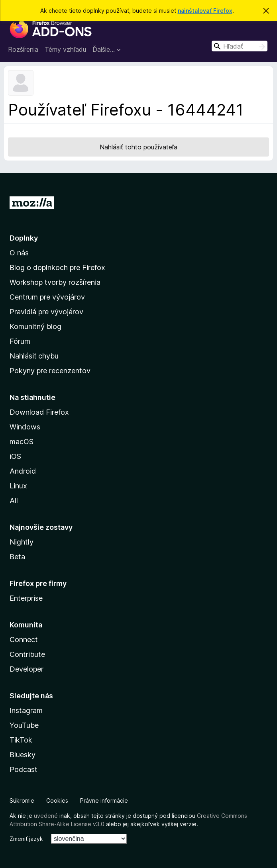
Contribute (27, 654)
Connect (24, 640)
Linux (18, 486)
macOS (22, 442)
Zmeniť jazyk (26, 839)
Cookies (57, 800)
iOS (15, 456)
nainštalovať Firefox (205, 11)
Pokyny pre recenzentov (50, 371)
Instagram (26, 710)
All (14, 501)
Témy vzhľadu (65, 49)
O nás (19, 253)
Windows (25, 427)
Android (23, 471)
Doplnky (24, 238)
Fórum (20, 341)
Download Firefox (39, 412)
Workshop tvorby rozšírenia (55, 282)
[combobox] (240, 46)
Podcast (24, 769)
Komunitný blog (35, 326)
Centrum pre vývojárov (47, 297)
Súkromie (22, 800)
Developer (27, 669)
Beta (17, 557)
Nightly (22, 542)
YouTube (24, 725)
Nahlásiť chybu (34, 356)
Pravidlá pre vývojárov (46, 312)
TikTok (21, 740)
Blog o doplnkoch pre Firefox (57, 267)
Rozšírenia (23, 49)
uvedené (46, 816)
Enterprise (26, 598)
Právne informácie (104, 800)
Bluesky (23, 755)
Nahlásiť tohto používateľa (138, 147)
